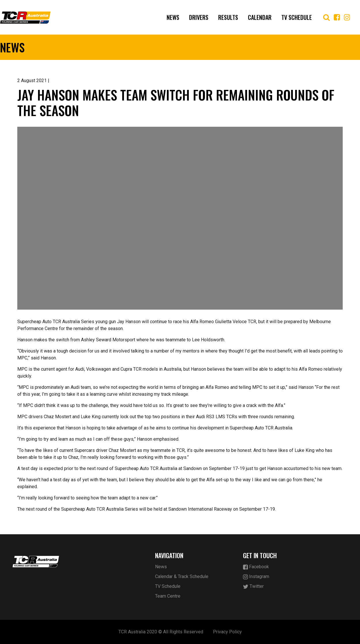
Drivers (199, 17)
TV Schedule (297, 17)
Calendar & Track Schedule (182, 576)
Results (228, 17)
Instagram (256, 577)
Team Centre (168, 596)
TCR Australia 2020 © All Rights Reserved (161, 632)
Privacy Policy (227, 632)
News (173, 17)
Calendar (260, 17)
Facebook (256, 567)
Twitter (253, 587)
